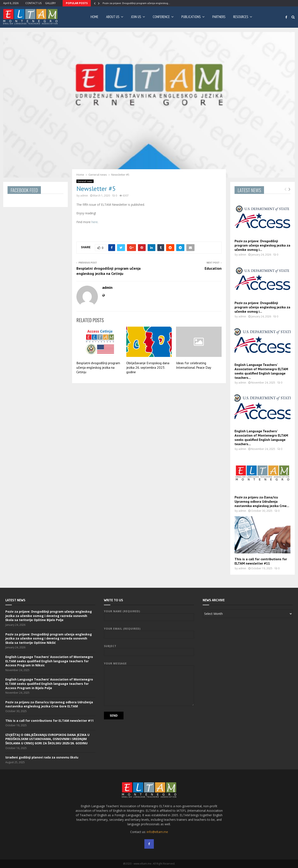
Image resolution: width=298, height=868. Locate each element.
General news (85, 181)
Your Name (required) (149, 614)
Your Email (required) (149, 632)
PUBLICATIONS (191, 17)
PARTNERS (219, 17)
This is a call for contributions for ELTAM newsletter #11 (261, 561)
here (95, 222)
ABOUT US (113, 17)
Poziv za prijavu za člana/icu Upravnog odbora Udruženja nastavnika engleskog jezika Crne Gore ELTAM (49, 704)
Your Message (149, 665)
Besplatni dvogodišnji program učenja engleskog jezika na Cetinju (108, 271)
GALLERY (50, 3)
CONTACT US (33, 3)
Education (213, 268)
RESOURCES (241, 17)
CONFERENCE (161, 17)
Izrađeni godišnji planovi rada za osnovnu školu (42, 757)
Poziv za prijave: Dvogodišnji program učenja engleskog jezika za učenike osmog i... (262, 245)
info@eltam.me (157, 832)
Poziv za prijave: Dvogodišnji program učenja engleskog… (136, 3)
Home (94, 17)
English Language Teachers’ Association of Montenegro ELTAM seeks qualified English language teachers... (261, 371)
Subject (149, 649)
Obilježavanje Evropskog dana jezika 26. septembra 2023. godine (148, 367)
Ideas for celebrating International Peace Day (194, 365)
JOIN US (136, 17)
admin (84, 196)
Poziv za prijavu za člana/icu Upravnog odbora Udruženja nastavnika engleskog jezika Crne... (262, 501)
